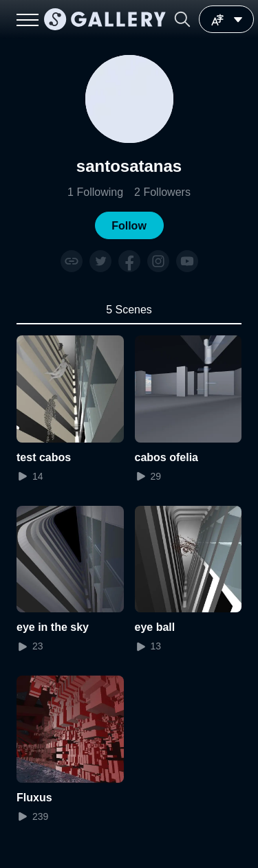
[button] (182, 19)
